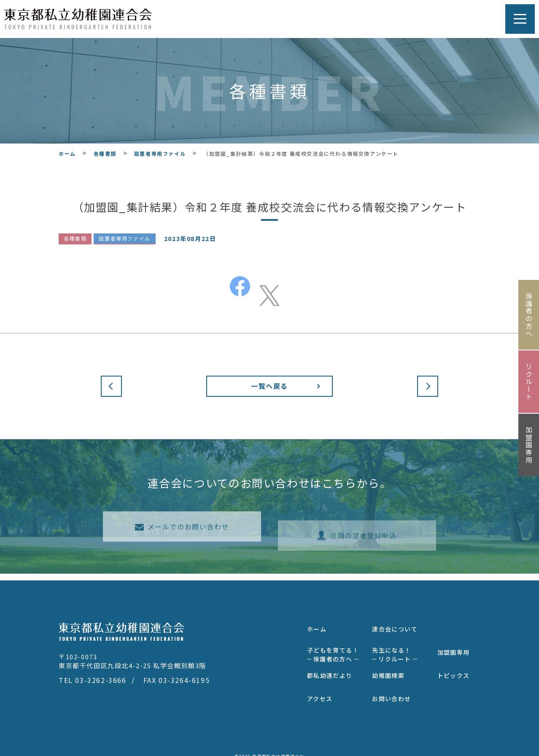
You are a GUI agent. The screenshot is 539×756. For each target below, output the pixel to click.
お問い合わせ (391, 692)
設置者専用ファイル (124, 239)
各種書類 (75, 239)
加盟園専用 (454, 646)
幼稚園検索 (388, 669)
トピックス (454, 669)
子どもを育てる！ (333, 648)
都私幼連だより (330, 669)
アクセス (320, 692)
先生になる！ (395, 648)
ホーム (317, 623)
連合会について (395, 623)
